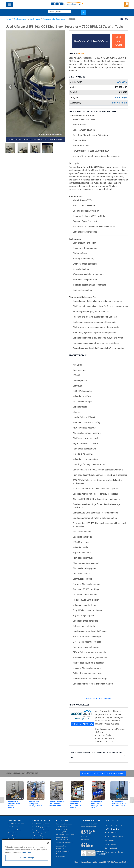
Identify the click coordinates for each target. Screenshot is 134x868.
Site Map (125, 862)
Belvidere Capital (111, 848)
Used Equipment (20, 19)
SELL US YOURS (118, 41)
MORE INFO (77, 724)
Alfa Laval (122, 82)
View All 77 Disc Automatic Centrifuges (103, 774)
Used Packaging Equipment (41, 827)
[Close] (48, 843)
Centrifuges (35, 19)
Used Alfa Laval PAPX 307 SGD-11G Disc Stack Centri (119, 804)
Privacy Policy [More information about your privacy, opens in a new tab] (26, 852)
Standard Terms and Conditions (98, 698)
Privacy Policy (13, 833)
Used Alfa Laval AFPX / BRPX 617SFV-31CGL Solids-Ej (75, 805)
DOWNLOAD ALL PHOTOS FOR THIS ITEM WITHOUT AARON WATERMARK (36, 139)
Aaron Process (110, 844)
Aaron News (12, 836)
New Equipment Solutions (41, 830)
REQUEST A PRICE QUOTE (91, 41)
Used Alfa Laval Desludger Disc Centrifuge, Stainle (35, 804)
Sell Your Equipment (39, 833)
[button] (9, 87)
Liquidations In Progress (40, 839)
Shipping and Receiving (88, 832)
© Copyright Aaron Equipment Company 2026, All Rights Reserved (97, 862)
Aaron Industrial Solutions (114, 852)
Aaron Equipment (111, 832)
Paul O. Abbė (110, 840)
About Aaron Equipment (16, 824)
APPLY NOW (88, 724)
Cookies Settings (27, 858)
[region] (27, 853)
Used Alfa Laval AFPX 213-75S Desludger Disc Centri (96, 805)
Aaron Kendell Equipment (114, 836)
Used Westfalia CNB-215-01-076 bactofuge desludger (13, 805)
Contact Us (11, 839)
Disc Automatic (120, 103)
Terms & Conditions (15, 830)
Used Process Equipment (41, 824)
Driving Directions (87, 845)
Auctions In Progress (39, 836)
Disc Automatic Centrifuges (54, 19)
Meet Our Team (13, 827)
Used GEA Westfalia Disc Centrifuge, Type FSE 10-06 (56, 804)
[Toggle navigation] (9, 4)
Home (8, 19)
